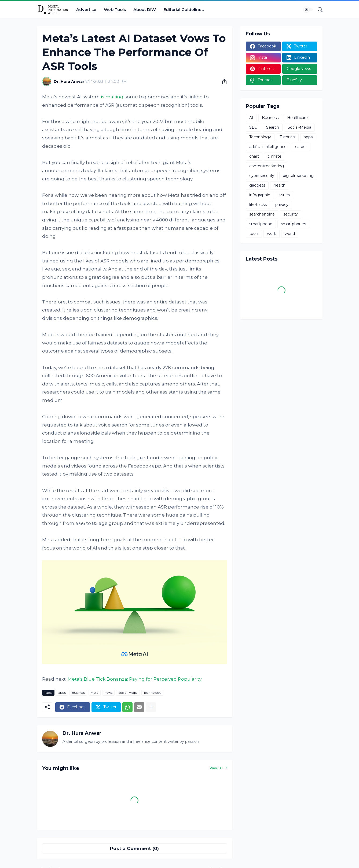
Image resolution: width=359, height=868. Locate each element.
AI (251, 118)
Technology (152, 693)
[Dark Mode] (308, 10)
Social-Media (128, 693)
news (108, 693)
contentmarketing (267, 166)
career (301, 147)
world (290, 233)
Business (78, 693)
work (272, 233)
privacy (282, 205)
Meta (95, 693)
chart (254, 156)
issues (284, 195)
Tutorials (287, 137)
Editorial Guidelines (184, 10)
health (280, 185)
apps (62, 693)
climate (274, 156)
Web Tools (115, 10)
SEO (253, 127)
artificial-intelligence (268, 147)
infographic (260, 195)
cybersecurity (262, 176)
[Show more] (151, 707)
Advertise (86, 10)
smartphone (261, 224)
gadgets (257, 185)
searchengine (262, 214)
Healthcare (297, 118)
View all (216, 768)
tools (254, 233)
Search (273, 127)
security (291, 214)
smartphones (293, 224)
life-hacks (258, 205)
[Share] (222, 81)
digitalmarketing (298, 176)
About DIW (145, 10)
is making (112, 97)
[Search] (318, 10)
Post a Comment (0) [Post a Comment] (134, 848)
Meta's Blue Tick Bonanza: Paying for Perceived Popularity (135, 679)
